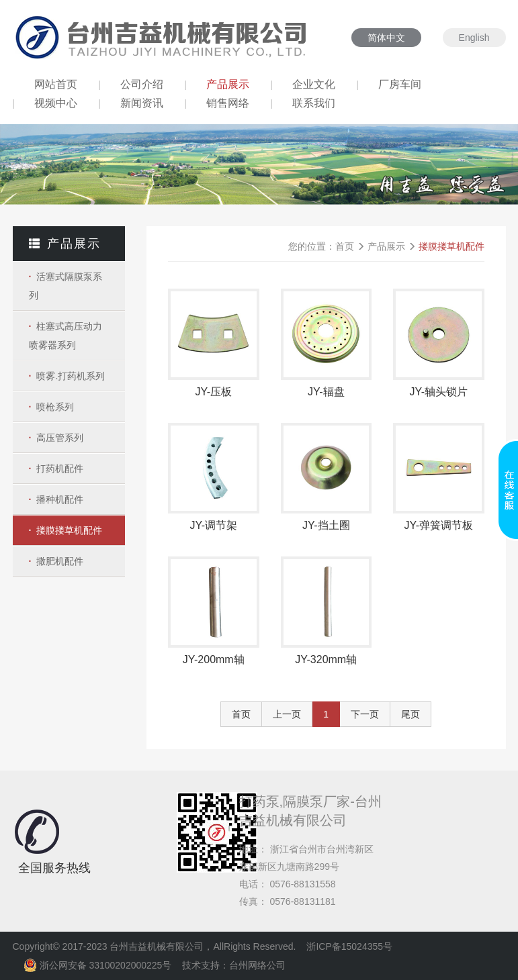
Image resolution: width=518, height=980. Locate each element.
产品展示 (228, 84)
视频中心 (56, 103)
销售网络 (228, 103)
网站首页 (56, 84)
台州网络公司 (257, 965)
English (474, 38)
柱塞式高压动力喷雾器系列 (66, 336)
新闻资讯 (142, 103)
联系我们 (314, 103)
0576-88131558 (303, 884)
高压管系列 (60, 438)
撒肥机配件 (60, 561)
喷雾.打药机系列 (71, 376)
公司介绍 (142, 84)
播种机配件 (60, 499)
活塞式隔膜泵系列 (66, 286)
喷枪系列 (55, 407)
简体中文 (386, 38)
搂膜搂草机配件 (69, 530)
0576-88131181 (303, 901)
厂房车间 (400, 84)
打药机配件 (60, 469)
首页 (345, 246)
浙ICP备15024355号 (349, 946)
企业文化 (314, 84)
